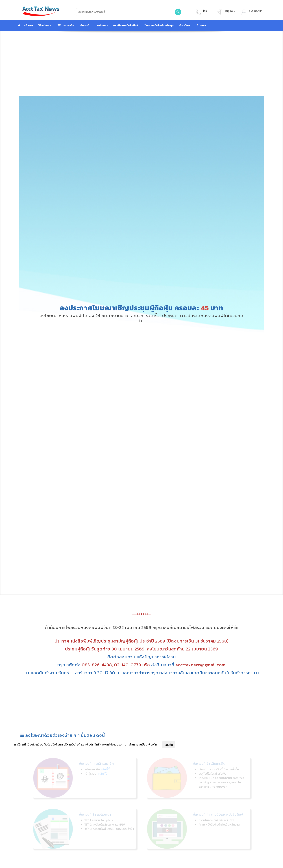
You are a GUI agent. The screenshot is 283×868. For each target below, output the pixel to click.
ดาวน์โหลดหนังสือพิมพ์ (126, 25)
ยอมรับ (169, 745)
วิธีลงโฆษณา (45, 25)
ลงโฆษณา (102, 25)
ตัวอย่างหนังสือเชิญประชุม (159, 25)
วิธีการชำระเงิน (66, 25)
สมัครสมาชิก (255, 11)
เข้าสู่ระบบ (230, 11)
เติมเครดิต (85, 25)
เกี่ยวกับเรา (185, 25)
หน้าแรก (28, 25)
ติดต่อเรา (202, 25)
